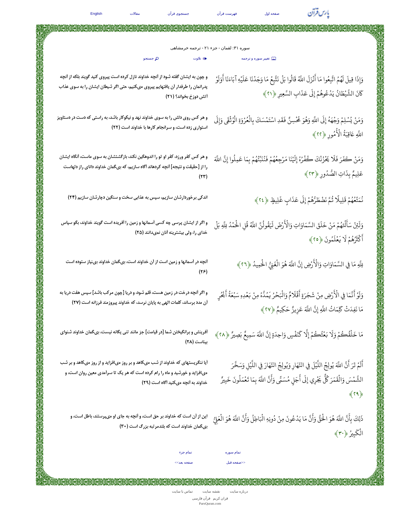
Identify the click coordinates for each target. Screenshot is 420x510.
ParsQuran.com (210, 503)
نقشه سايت (211, 491)
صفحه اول (272, 14)
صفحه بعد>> (184, 462)
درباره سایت (239, 491)
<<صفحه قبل (236, 462)
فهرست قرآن (227, 14)
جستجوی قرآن (178, 14)
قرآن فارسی (201, 498)
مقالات (135, 14)
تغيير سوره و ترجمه (259, 59)
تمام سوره (233, 452)
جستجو (152, 59)
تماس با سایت (183, 491)
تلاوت (201, 59)
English (96, 14)
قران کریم (220, 498)
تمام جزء (186, 452)
